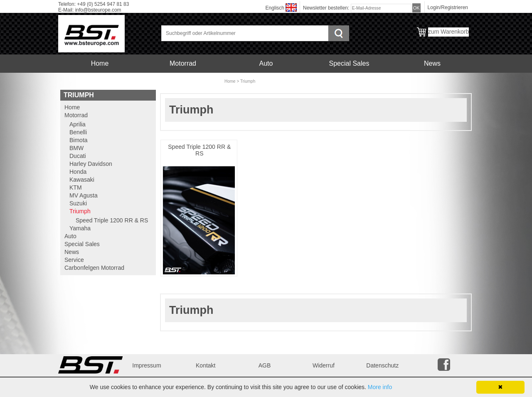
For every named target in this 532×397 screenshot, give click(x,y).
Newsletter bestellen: (327, 8)
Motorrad (183, 63)
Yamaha (80, 228)
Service (100, 82)
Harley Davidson (91, 164)
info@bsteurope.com (98, 10)
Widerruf (324, 365)
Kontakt (206, 365)
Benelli (78, 132)
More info (380, 387)
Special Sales (349, 63)
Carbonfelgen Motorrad (183, 82)
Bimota (79, 140)
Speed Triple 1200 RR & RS (199, 150)
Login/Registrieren (448, 7)
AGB (265, 365)
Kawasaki (82, 180)
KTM (76, 187)
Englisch (275, 8)
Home (100, 63)
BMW (76, 148)
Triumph (248, 81)
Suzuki (78, 203)
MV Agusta (84, 195)
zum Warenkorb (448, 32)
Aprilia (78, 124)
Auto (266, 63)
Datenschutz (382, 365)
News (432, 63)
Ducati (78, 156)
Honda (78, 172)
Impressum (147, 365)
